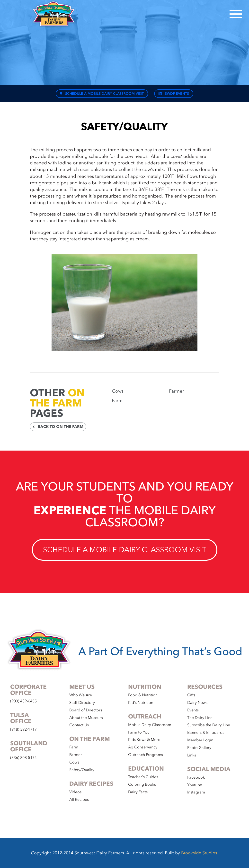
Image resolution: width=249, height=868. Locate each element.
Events (193, 710)
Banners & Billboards (206, 733)
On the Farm (57, 398)
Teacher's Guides (143, 777)
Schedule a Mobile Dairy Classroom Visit (102, 94)
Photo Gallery (199, 748)
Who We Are (81, 695)
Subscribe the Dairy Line (209, 725)
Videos (75, 792)
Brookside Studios (199, 853)
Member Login (200, 740)
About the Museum (86, 718)
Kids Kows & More (144, 740)
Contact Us (79, 725)
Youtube (195, 785)
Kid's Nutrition (141, 703)
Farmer (177, 391)
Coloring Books (142, 784)
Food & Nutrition (143, 695)
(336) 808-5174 (23, 758)
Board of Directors (86, 710)
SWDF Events (174, 94)
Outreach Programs (146, 755)
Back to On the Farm (58, 427)
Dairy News (197, 703)
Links (192, 755)
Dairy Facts (138, 792)
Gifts (191, 695)
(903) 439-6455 (23, 701)
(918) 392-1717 (23, 729)
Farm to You (139, 732)
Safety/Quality (82, 770)
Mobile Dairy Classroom (150, 725)
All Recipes (79, 800)
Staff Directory (82, 703)
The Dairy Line (200, 718)
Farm (117, 401)
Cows (118, 391)
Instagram (196, 792)
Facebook (196, 777)
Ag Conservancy (143, 747)
